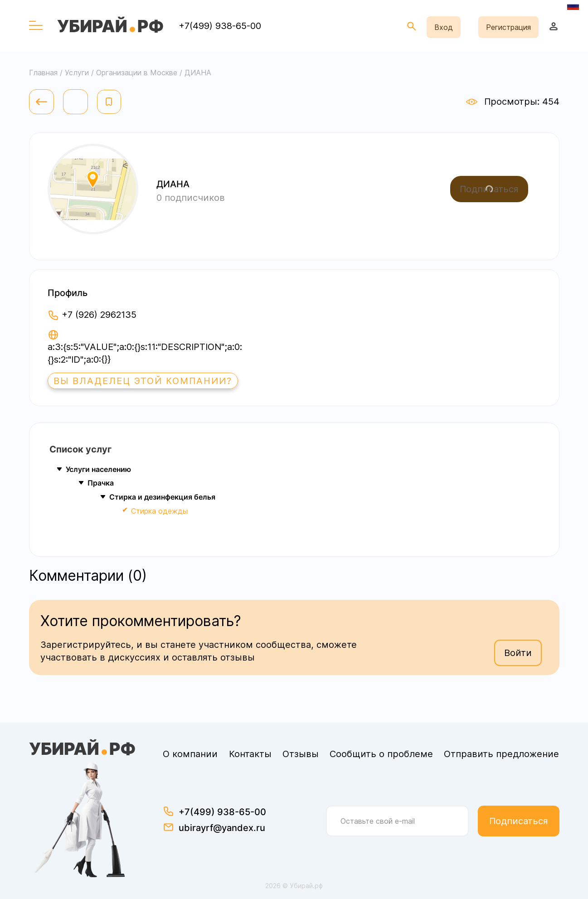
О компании (190, 754)
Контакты (250, 754)
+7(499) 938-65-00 (220, 26)
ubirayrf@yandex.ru (222, 828)
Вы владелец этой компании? (143, 381)
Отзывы (301, 754)
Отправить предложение (501, 754)
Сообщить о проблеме (381, 754)
